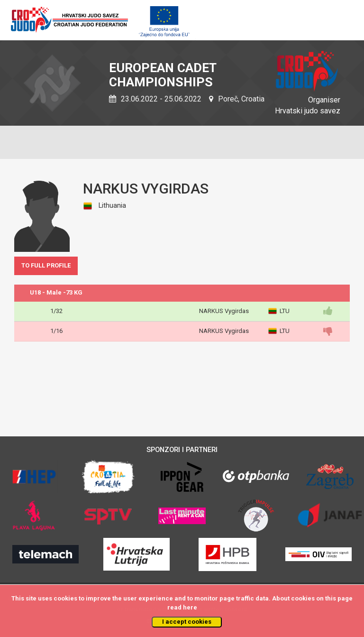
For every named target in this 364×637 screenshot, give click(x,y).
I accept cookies (187, 622)
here (190, 607)
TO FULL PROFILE (46, 265)
